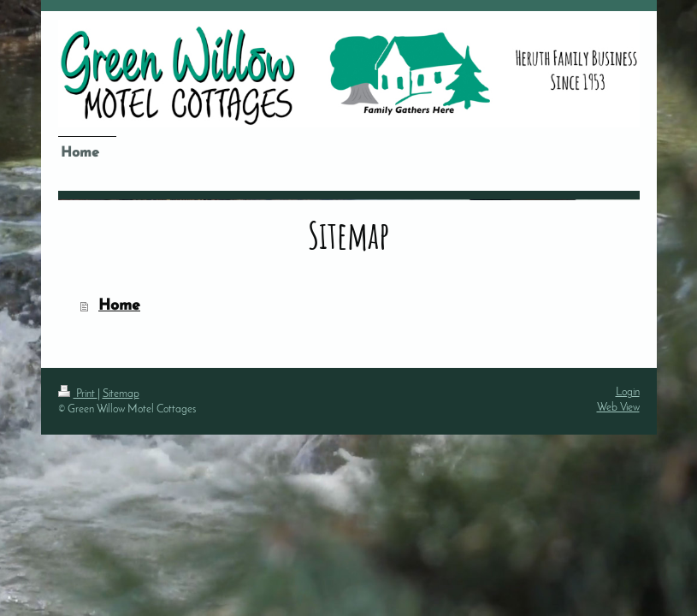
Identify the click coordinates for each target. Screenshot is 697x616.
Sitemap (121, 394)
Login (628, 392)
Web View (618, 408)
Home (119, 306)
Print (78, 394)
